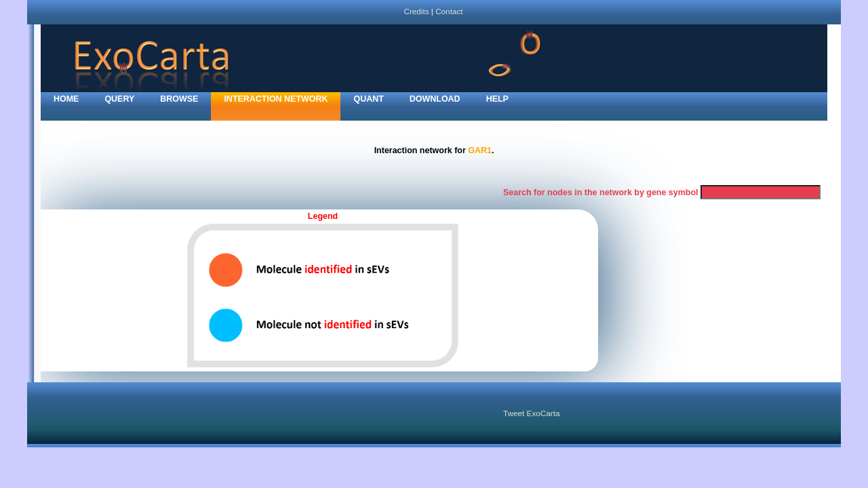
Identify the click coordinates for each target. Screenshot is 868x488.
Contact (449, 11)
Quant (368, 99)
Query (119, 99)
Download (435, 99)
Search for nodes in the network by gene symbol (601, 192)
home (66, 99)
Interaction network (276, 99)
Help (497, 99)
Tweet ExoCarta (531, 413)
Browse (179, 99)
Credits (416, 11)
